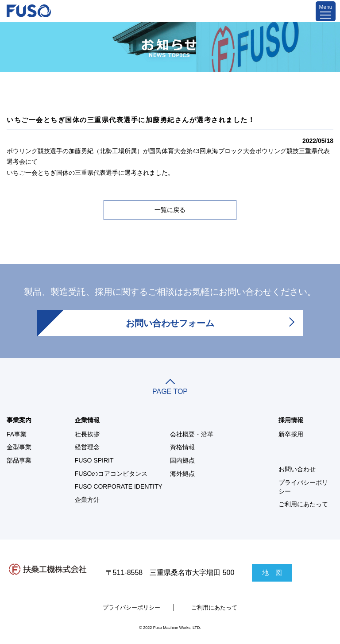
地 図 (272, 573)
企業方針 (87, 500)
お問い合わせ (297, 469)
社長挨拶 (87, 434)
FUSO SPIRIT (94, 460)
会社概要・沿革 (192, 434)
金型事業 (19, 447)
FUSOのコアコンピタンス (111, 474)
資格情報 (182, 447)
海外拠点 (182, 474)
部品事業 (19, 460)
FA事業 (17, 434)
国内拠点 (182, 460)
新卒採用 (291, 434)
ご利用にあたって (303, 504)
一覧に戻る (170, 210)
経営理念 (87, 447)
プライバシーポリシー (303, 487)
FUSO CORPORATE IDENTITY (119, 486)
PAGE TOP (170, 388)
